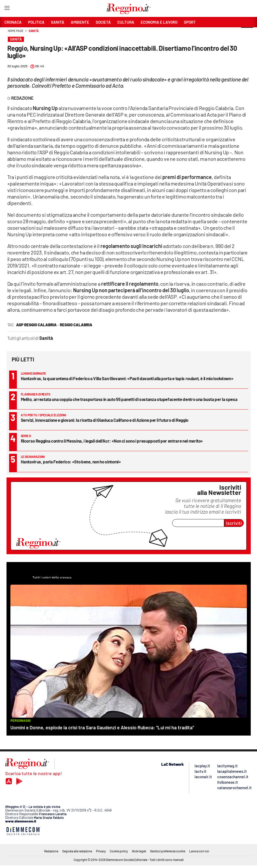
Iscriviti (234, 523)
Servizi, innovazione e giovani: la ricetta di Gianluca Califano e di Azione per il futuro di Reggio (105, 420)
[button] (247, 34)
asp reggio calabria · (37, 325)
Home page (16, 31)
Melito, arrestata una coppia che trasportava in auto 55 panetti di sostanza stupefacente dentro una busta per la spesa (129, 399)
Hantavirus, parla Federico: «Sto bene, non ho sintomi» (71, 462)
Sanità (34, 31)
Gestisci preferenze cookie (168, 851)
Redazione (51, 851)
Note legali (139, 851)
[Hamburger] (7, 9)
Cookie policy (119, 851)
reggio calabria (76, 325)
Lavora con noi (199, 851)
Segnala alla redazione (77, 851)
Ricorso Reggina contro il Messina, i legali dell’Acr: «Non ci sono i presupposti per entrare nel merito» (112, 441)
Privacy (101, 851)
